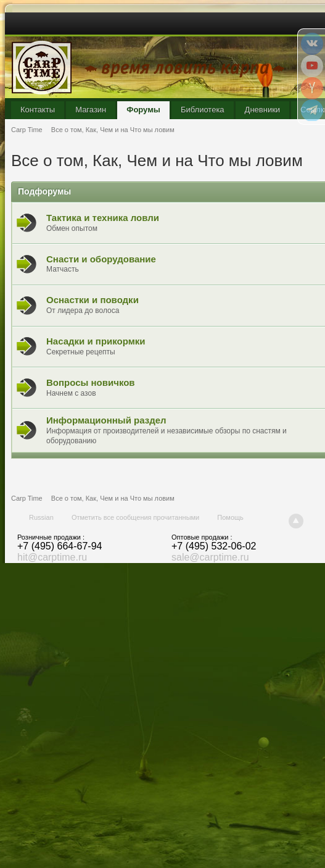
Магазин (91, 110)
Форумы (143, 110)
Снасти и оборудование (101, 259)
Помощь (230, 517)
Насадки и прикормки (96, 341)
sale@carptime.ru (210, 557)
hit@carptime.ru (52, 557)
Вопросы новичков (91, 382)
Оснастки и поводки (93, 300)
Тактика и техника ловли (103, 218)
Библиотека (203, 110)
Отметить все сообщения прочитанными (135, 517)
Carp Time (27, 498)
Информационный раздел (106, 420)
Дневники (263, 110)
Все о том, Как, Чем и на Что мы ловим (113, 498)
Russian (41, 517)
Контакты (38, 110)
